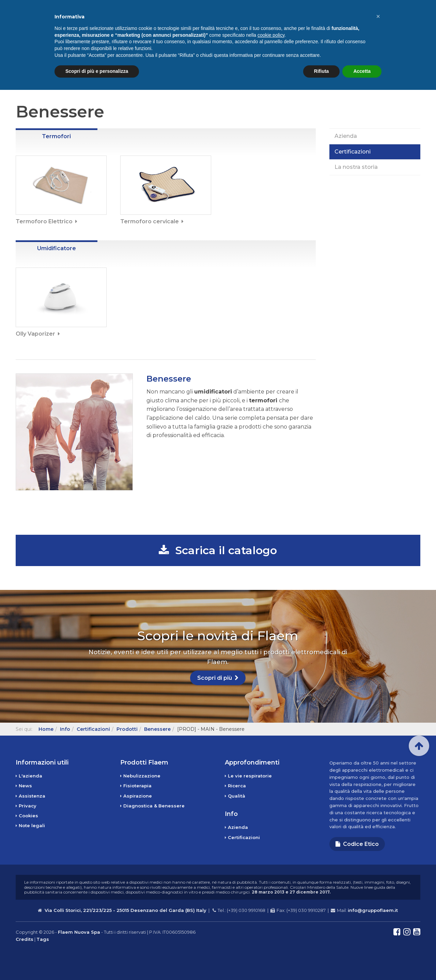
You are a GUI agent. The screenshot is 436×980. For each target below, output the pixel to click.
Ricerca (237, 786)
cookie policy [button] (271, 925)
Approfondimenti (281, 26)
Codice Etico (357, 844)
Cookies (28, 816)
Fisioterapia (137, 786)
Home (179, 26)
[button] (378, 906)
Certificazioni (353, 152)
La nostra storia (356, 167)
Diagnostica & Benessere (154, 806)
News (364, 26)
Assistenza (371, 6)
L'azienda (30, 776)
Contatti (400, 26)
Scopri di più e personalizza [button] (97, 961)
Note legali (32, 825)
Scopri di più (218, 678)
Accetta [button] (362, 961)
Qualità (237, 796)
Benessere (157, 729)
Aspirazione (138, 796)
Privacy (28, 806)
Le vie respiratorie (250, 776)
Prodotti (217, 26)
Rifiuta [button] (322, 961)
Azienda (346, 136)
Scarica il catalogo (218, 550)
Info (335, 26)
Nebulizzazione (142, 776)
